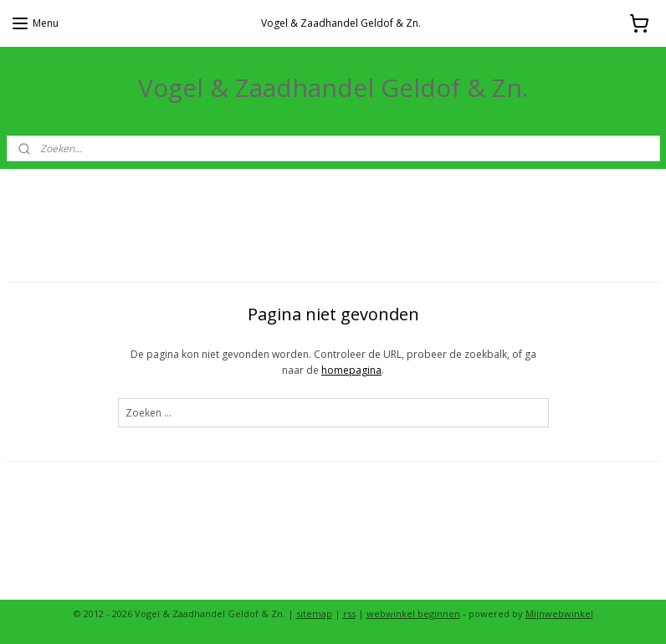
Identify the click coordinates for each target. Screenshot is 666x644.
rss (349, 613)
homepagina (351, 370)
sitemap (314, 613)
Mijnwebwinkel (559, 613)
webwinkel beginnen (413, 613)
